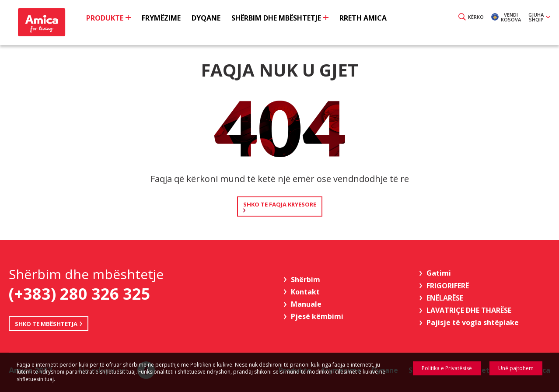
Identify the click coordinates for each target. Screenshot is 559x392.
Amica (40, 22)
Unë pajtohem (516, 368)
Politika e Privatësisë (447, 368)
